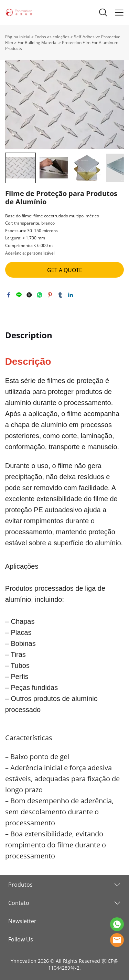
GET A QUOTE (65, 270)
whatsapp (40, 295)
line (19, 295)
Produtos (20, 885)
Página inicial (18, 37)
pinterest (50, 295)
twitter (29, 295)
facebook (9, 295)
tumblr (60, 295)
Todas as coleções (52, 37)
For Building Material (37, 43)
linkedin (71, 295)
